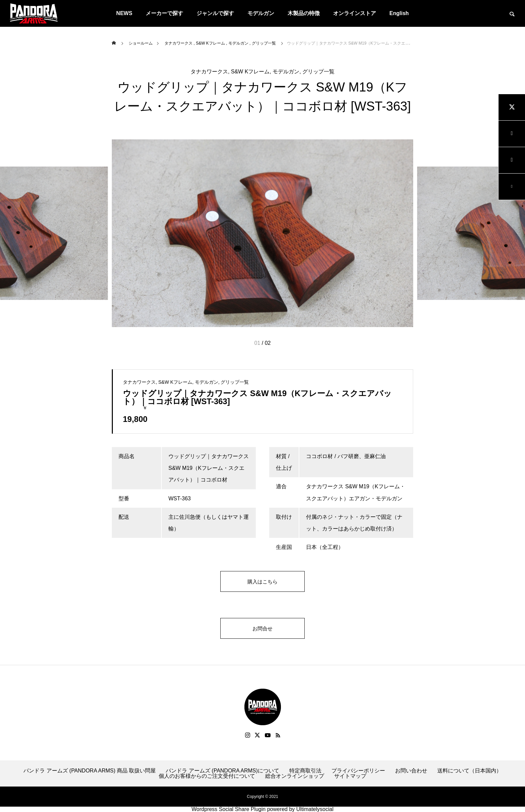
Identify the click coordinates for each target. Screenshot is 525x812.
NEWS (124, 13)
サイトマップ (350, 776)
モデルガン (261, 13)
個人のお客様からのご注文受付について (207, 776)
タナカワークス (209, 72)
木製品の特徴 (304, 13)
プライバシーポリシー (358, 771)
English (399, 13)
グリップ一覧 (318, 72)
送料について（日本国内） (469, 771)
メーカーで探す (164, 13)
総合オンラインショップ (295, 776)
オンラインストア (355, 13)
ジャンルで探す (215, 13)
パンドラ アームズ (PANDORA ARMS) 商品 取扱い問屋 (90, 771)
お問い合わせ (411, 771)
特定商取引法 (305, 771)
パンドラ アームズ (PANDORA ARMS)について (222, 771)
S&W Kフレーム (250, 72)
